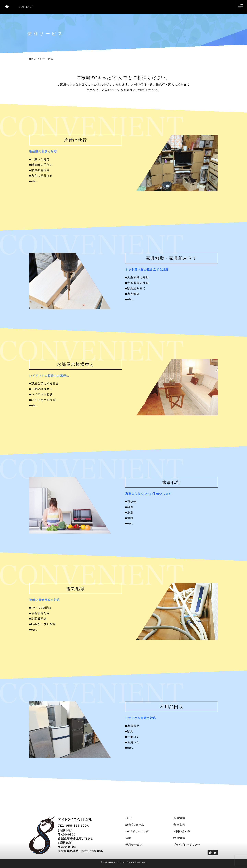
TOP (30, 59)
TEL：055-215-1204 (73, 826)
